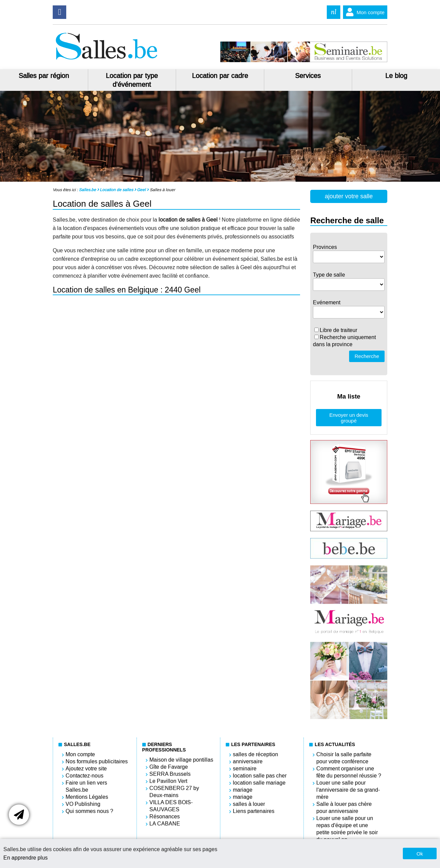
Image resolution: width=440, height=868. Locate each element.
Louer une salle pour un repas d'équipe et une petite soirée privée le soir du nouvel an (347, 829)
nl (334, 12)
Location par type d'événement (132, 80)
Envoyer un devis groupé (349, 418)
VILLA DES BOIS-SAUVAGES (171, 806)
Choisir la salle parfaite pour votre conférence (344, 758)
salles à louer (249, 804)
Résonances (165, 816)
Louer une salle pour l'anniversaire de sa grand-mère (348, 790)
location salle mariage (259, 783)
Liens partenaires (254, 811)
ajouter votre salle (349, 196)
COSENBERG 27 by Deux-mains (174, 792)
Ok (420, 854)
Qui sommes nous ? (89, 811)
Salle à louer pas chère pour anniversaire (344, 808)
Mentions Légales (87, 797)
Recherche (367, 356)
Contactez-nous (84, 776)
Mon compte (364, 12)
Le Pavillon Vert (168, 781)
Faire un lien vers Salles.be (86, 786)
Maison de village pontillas (181, 760)
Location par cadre (220, 76)
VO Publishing (83, 804)
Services (308, 76)
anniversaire (248, 761)
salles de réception (255, 754)
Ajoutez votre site (86, 769)
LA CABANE (165, 824)
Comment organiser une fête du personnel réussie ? (349, 772)
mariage (243, 790)
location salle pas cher (260, 776)
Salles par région (44, 76)
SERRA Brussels (170, 774)
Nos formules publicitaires (97, 761)
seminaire (245, 769)
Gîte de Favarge (169, 767)
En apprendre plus (26, 858)
